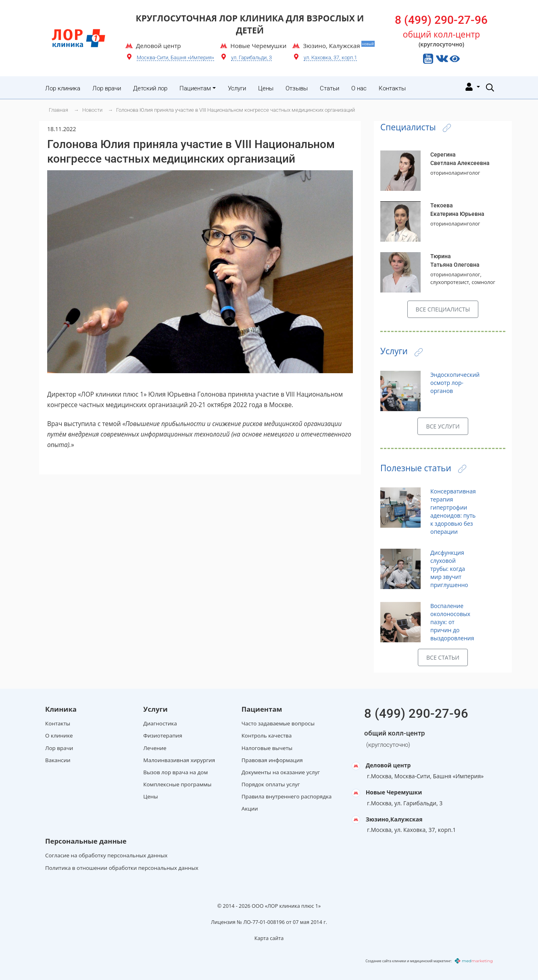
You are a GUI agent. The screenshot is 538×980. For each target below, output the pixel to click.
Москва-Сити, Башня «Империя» (175, 57)
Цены (266, 88)
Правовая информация (272, 760)
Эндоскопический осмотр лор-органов (455, 383)
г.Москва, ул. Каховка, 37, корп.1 (411, 830)
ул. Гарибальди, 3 (251, 57)
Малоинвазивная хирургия (179, 760)
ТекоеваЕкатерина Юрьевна (457, 210)
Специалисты (416, 127)
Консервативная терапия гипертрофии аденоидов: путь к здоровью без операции (453, 511)
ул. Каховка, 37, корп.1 (330, 57)
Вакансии (58, 760)
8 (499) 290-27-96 (441, 20)
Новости (92, 110)
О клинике (59, 736)
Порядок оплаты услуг (271, 784)
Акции (250, 809)
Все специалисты (443, 309)
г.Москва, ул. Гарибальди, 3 (405, 803)
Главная (58, 110)
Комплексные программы (177, 784)
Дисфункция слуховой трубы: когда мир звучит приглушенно (449, 569)
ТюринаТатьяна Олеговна (455, 260)
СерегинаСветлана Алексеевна (460, 159)
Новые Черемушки (394, 792)
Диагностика (160, 723)
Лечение (155, 748)
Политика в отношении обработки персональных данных (122, 868)
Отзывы (297, 88)
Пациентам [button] (195, 88)
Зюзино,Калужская (394, 819)
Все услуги (443, 426)
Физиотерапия (163, 736)
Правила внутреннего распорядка (287, 796)
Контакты (392, 88)
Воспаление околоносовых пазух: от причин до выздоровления (452, 622)
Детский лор (150, 88)
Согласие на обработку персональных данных (106, 855)
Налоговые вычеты (267, 748)
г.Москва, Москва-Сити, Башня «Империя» (425, 776)
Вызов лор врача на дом (175, 772)
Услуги (237, 88)
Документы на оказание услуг (281, 772)
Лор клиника (63, 88)
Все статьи (443, 657)
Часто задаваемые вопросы (278, 723)
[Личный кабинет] (472, 87)
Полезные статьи (423, 468)
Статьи (329, 88)
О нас (359, 88)
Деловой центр (388, 765)
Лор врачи (107, 88)
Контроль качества (267, 736)
